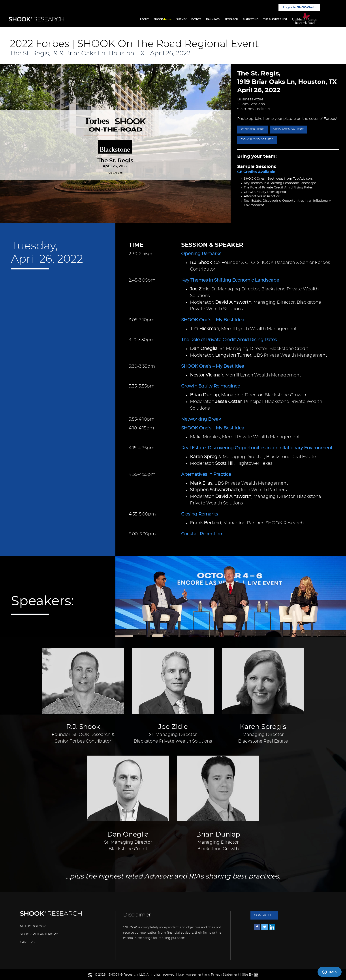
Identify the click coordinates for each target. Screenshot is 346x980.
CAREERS (27, 942)
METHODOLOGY (33, 926)
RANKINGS (213, 19)
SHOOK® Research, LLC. (127, 975)
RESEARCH (231, 19)
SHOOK (163, 19)
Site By (250, 975)
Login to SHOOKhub (299, 8)
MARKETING (251, 19)
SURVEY (181, 19)
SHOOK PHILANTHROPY (39, 934)
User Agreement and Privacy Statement (209, 975)
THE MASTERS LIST (275, 19)
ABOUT (144, 19)
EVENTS (196, 19)
